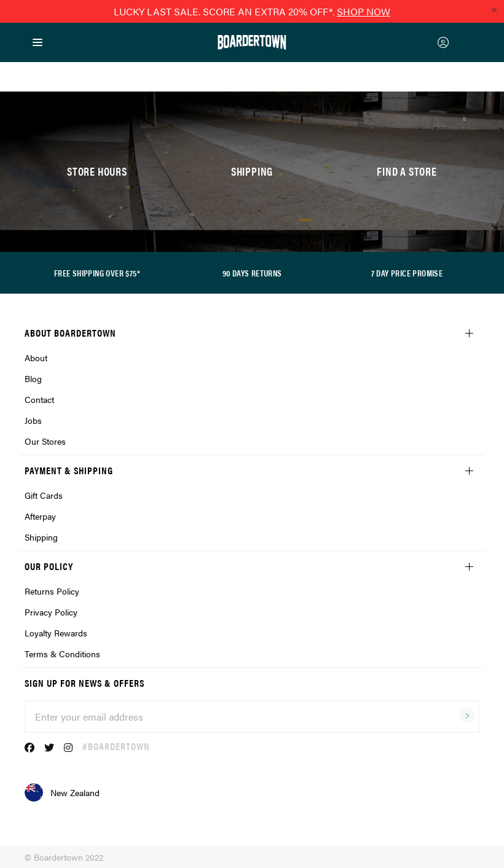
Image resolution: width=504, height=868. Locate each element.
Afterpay (40, 516)
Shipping (41, 537)
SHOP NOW (364, 11)
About (36, 358)
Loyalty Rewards (56, 633)
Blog (33, 378)
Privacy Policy (51, 612)
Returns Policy (52, 591)
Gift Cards (44, 495)
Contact (39, 399)
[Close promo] (494, 10)
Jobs (33, 420)
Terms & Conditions (62, 654)
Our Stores (45, 441)
